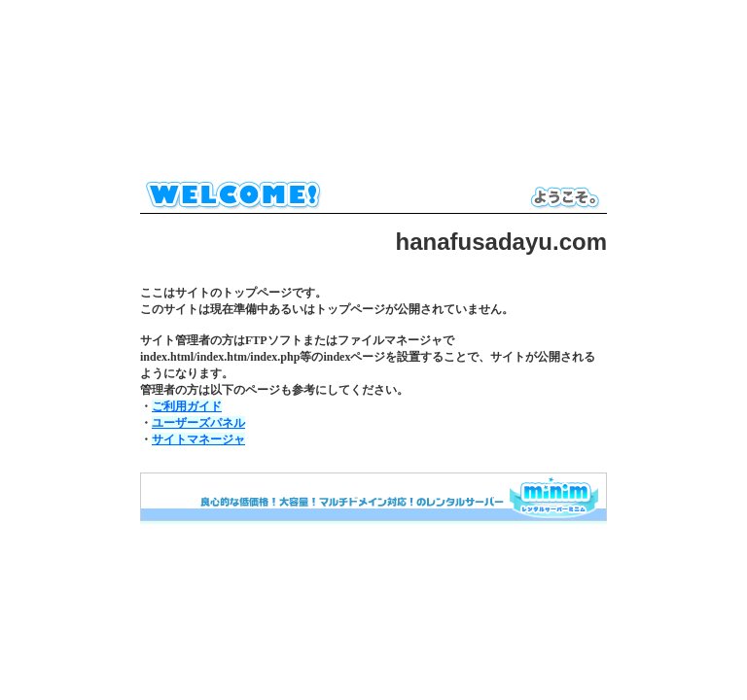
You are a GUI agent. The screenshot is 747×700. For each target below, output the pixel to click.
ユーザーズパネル (198, 423)
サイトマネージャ (198, 439)
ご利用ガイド (187, 406)
